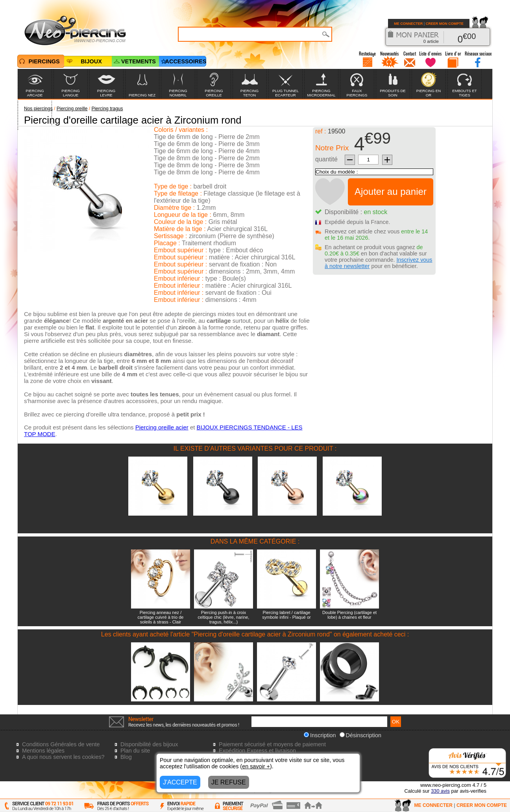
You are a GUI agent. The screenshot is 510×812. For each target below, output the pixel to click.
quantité (326, 159)
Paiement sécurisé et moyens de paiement (272, 744)
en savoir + (256, 766)
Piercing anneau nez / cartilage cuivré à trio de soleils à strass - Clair (161, 617)
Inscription (320, 735)
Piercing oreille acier (162, 427)
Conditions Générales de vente (61, 744)
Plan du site (135, 751)
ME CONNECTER (408, 24)
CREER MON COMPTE (445, 24)
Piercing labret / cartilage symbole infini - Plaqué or (286, 615)
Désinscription (360, 735)
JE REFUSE (229, 782)
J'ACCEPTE (180, 782)
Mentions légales (43, 751)
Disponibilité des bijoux (149, 744)
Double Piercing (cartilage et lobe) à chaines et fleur (349, 615)
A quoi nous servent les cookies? (63, 757)
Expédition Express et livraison (257, 751)
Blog (126, 757)
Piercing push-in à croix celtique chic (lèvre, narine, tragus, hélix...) (224, 617)
